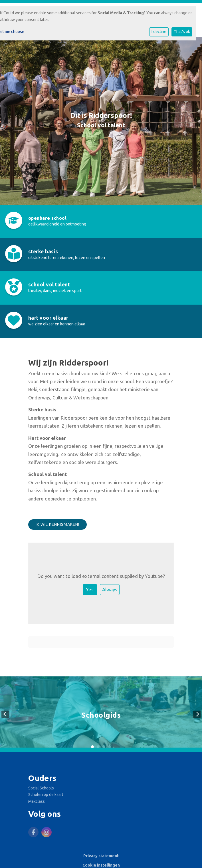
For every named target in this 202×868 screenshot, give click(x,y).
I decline (159, 32)
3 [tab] (104, 747)
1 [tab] (92, 747)
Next (197, 714)
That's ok (182, 32)
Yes (90, 589)
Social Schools (41, 788)
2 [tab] (98, 747)
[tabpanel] (101, 714)
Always (110, 589)
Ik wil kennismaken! (57, 524)
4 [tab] (110, 747)
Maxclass (37, 801)
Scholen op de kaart (46, 795)
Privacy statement (101, 856)
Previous (5, 714)
